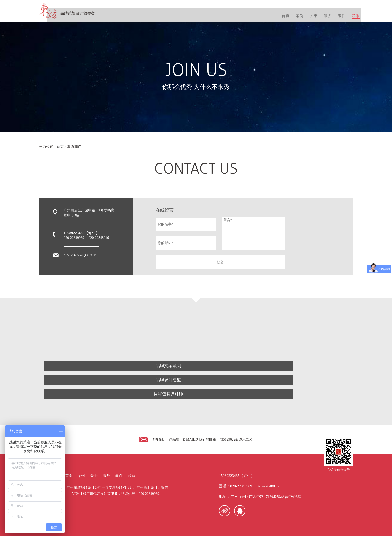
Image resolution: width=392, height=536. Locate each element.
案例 (290, 13)
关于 (305, 13)
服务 (319, 13)
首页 (276, 13)
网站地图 (277, 521)
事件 (334, 13)
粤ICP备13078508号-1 (250, 521)
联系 (348, 13)
